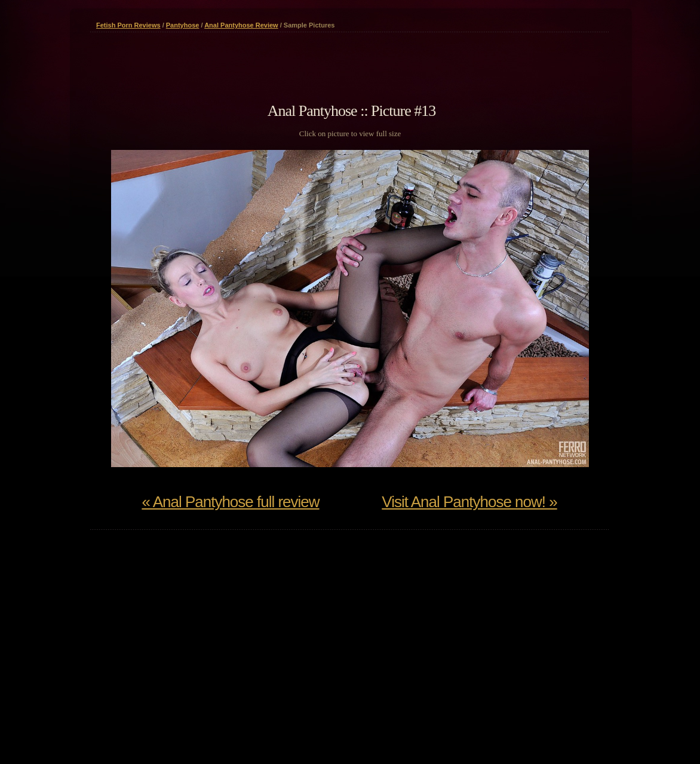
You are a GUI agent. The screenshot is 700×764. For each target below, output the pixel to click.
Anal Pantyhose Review (241, 25)
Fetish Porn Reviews (128, 25)
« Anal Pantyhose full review (230, 502)
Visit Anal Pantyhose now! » (469, 502)
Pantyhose (183, 25)
